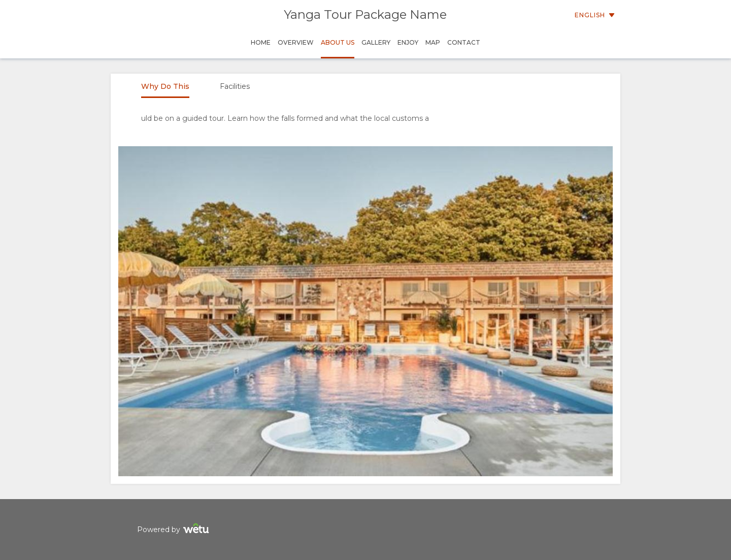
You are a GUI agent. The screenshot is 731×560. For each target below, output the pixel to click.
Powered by (174, 530)
